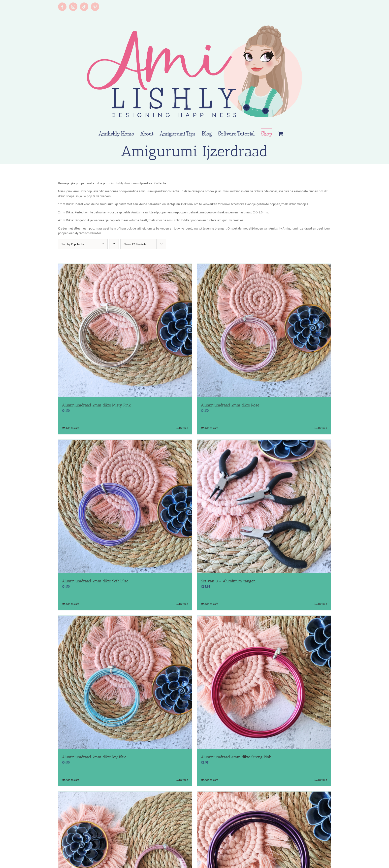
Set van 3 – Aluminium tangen (228, 581)
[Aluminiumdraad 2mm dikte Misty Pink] (125, 331)
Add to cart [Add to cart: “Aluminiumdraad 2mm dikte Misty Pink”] (72, 428)
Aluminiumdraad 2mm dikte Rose (230, 405)
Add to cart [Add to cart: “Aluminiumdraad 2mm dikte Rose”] (211, 428)
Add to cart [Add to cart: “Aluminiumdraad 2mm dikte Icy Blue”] (72, 780)
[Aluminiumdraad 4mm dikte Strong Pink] (264, 682)
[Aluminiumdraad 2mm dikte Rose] (264, 331)
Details (184, 428)
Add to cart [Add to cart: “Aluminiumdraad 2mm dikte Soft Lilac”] (72, 604)
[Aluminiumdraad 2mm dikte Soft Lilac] (125, 506)
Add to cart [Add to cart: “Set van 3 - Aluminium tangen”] (211, 604)
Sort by (73, 244)
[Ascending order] (114, 244)
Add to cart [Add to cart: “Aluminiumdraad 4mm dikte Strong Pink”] (211, 780)
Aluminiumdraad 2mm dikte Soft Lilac (95, 581)
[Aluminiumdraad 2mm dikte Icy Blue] (125, 682)
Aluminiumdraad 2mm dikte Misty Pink (96, 405)
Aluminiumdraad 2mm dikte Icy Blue (94, 757)
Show (135, 244)
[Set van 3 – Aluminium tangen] (264, 506)
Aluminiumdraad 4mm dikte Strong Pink (236, 757)
